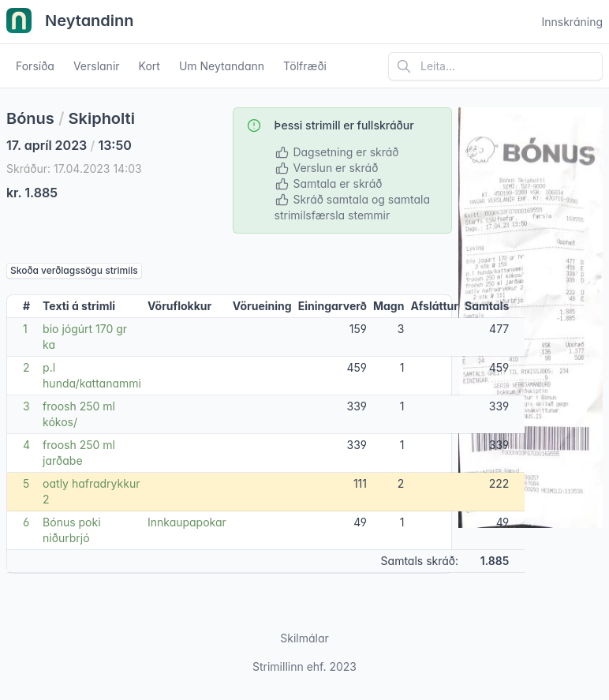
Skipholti (102, 118)
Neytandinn (70, 22)
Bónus (30, 118)
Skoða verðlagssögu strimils (74, 270)
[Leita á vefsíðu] (495, 66)
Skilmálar (304, 638)
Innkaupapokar (187, 522)
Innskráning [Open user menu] (572, 22)
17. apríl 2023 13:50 (69, 145)
